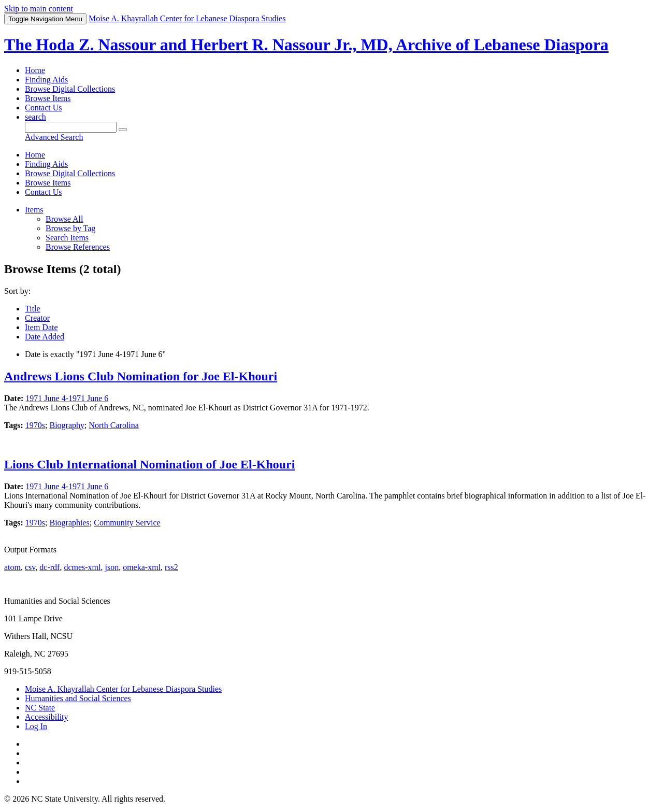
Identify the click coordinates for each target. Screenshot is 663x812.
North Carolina (113, 425)
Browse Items (48, 98)
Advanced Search (54, 137)
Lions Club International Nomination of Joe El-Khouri (149, 464)
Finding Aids (46, 80)
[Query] (71, 127)
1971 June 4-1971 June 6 (67, 398)
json (112, 567)
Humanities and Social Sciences (78, 698)
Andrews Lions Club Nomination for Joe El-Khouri (141, 376)
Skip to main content (39, 9)
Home (35, 70)
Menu (45, 19)
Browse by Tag (70, 228)
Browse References (78, 247)
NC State (40, 708)
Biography (67, 425)
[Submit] (123, 130)
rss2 (171, 567)
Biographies (69, 523)
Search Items (67, 238)
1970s (35, 425)
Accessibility (47, 717)
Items (34, 210)
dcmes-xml (82, 567)
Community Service (127, 523)
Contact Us (44, 108)
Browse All (64, 219)
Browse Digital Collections (70, 89)
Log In (36, 726)
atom (12, 567)
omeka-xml (142, 567)
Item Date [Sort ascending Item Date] (41, 327)
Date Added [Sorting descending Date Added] (45, 337)
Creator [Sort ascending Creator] (37, 318)
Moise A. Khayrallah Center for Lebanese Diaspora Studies (123, 689)
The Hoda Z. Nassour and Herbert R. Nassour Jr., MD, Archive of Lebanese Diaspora (306, 45)
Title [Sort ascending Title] (33, 309)
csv (30, 567)
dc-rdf (49, 567)
